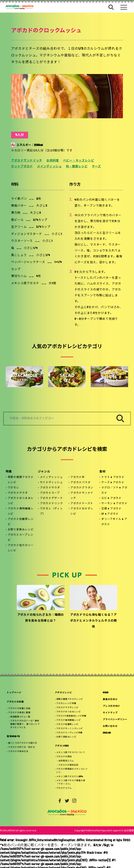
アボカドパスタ (80, 483)
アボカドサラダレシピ (67, 708)
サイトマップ (110, 713)
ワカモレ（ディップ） (51, 511)
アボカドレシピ (63, 693)
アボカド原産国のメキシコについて (72, 771)
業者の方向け (110, 699)
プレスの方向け (111, 706)
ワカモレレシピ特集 (66, 703)
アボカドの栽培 (64, 757)
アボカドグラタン (82, 488)
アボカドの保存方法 (18, 752)
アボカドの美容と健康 (19, 713)
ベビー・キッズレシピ (79, 161)
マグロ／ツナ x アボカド (114, 490)
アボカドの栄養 (15, 702)
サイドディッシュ (51, 483)
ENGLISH (107, 733)
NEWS (106, 693)
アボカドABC (62, 746)
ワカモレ (14, 488)
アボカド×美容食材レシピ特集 (71, 716)
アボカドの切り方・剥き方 (21, 747)
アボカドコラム (64, 788)
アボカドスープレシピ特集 (70, 733)
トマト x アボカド (113, 477)
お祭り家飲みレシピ (21, 530)
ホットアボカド (22, 167)
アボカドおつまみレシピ (21, 501)
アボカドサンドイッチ (27, 161)
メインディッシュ (49, 167)
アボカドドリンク (52, 504)
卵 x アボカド (110, 514)
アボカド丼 (78, 477)
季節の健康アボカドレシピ (21, 480)
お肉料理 (53, 161)
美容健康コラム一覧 (20, 717)
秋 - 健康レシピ (77, 167)
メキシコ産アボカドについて (71, 753)
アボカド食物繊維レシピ (21, 511)
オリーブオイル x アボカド (114, 522)
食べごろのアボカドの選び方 (23, 743)
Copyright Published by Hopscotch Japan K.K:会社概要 (104, 830)
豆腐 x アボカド (111, 509)
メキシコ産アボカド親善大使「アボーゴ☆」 (71, 782)
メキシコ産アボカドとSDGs (70, 777)
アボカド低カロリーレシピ (21, 548)
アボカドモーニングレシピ (70, 729)
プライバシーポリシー (115, 720)
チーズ (97, 167)
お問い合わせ (110, 726)
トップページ (14, 693)
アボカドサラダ (18, 493)
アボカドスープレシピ (21, 538)
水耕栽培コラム (66, 761)
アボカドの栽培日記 (68, 765)
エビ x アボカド (111, 498)
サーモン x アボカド (114, 504)
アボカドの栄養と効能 (19, 709)
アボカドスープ (50, 493)
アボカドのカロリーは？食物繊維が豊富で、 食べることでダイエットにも (25, 724)
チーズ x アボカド (113, 483)
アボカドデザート (52, 498)
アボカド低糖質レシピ (21, 522)
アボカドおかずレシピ (82, 511)
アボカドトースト (82, 504)
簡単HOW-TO (13, 737)
